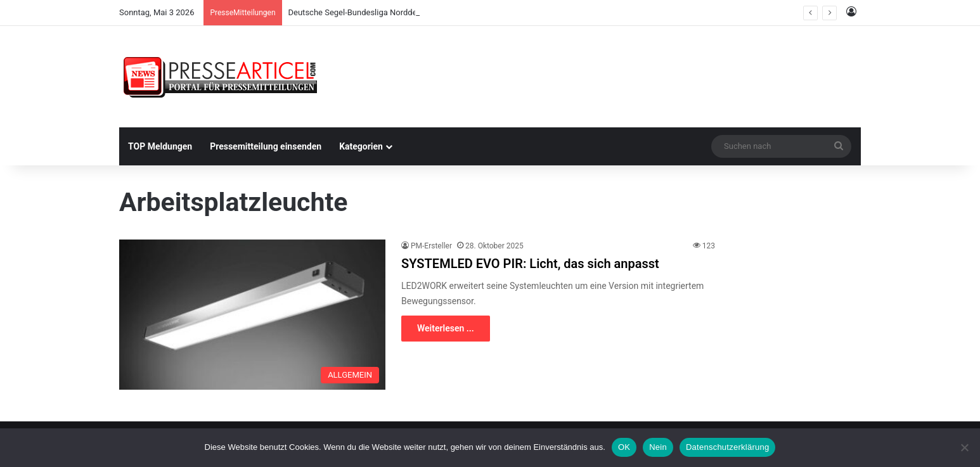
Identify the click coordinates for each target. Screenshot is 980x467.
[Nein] (964, 447)
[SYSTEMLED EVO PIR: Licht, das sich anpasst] (252, 315)
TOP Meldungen (160, 146)
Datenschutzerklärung (727, 447)
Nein (658, 447)
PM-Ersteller (431, 246)
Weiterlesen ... (446, 328)
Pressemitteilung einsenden (266, 146)
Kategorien (361, 146)
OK (624, 447)
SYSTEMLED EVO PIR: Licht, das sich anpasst (530, 264)
